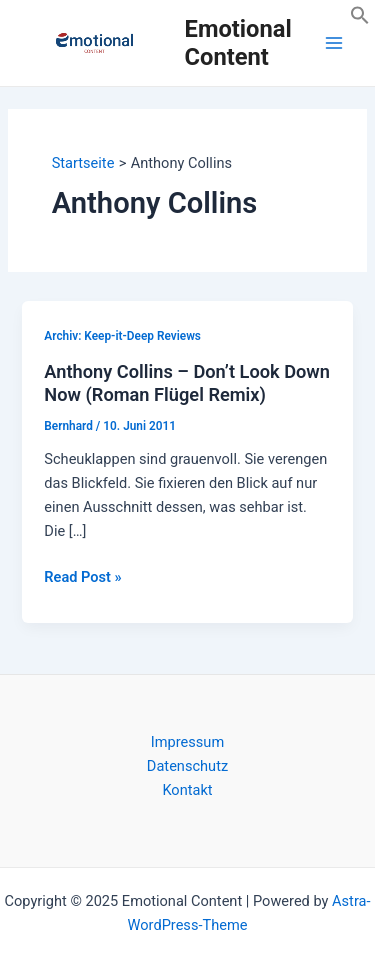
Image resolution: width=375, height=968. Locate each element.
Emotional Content (238, 43)
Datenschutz (187, 766)
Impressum (187, 742)
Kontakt (187, 790)
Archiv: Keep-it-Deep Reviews (122, 336)
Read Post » (82, 577)
